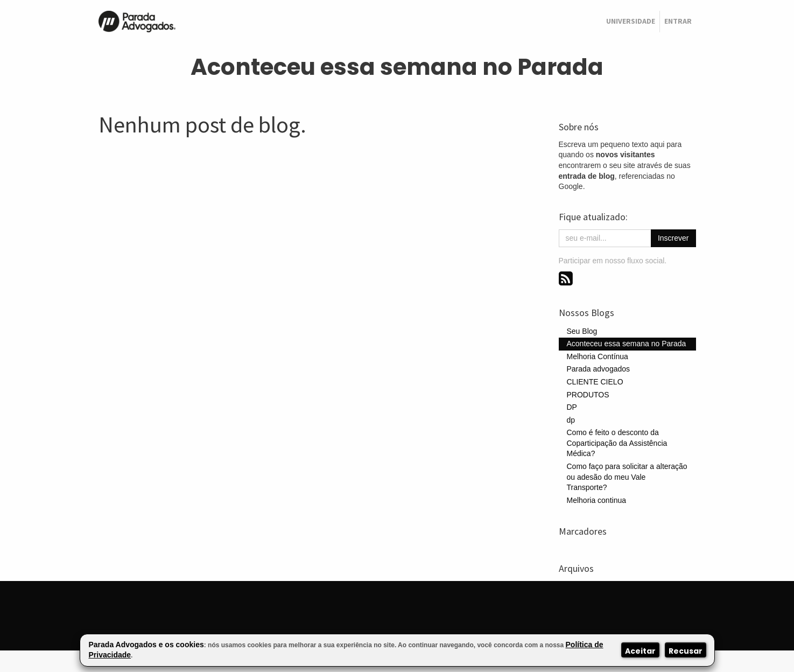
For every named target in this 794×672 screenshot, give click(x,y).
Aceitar (640, 651)
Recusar (686, 651)
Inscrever (673, 238)
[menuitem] (631, 22)
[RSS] (566, 278)
